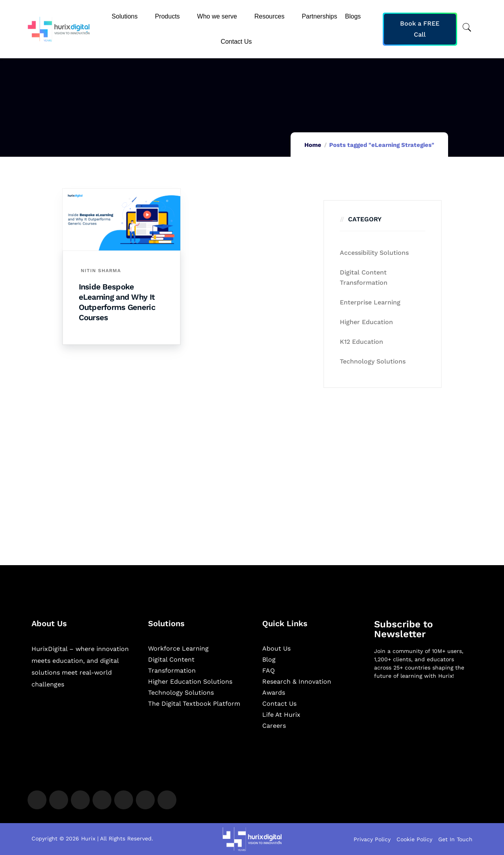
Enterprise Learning (370, 302)
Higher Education (366, 322)
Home (313, 145)
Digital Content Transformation (364, 277)
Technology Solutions (373, 361)
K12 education (361, 342)
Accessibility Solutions (374, 253)
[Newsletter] (423, 727)
